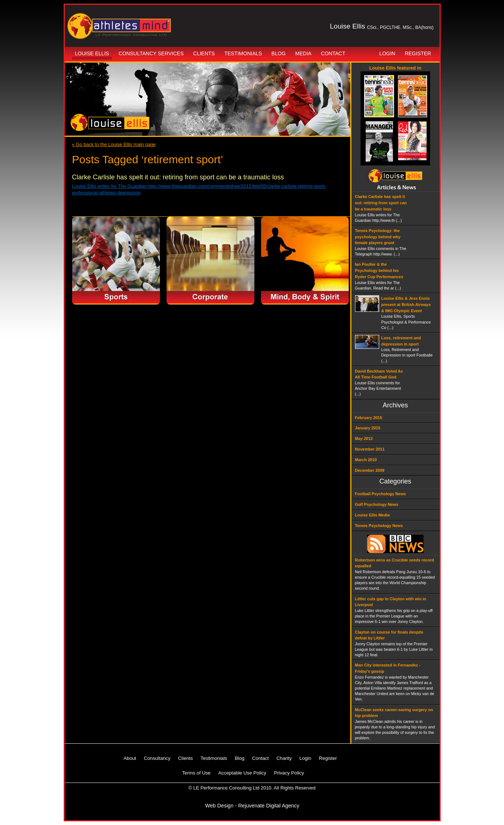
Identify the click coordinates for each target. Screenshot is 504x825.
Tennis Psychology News (379, 526)
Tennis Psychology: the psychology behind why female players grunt (378, 237)
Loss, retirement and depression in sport (401, 341)
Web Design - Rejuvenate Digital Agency (252, 806)
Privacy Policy (289, 773)
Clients (204, 53)
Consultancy (157, 758)
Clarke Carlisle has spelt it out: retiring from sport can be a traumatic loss (178, 177)
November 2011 (370, 449)
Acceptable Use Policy (242, 773)
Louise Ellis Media (372, 515)
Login (387, 53)
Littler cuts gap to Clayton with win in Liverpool (391, 602)
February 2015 (369, 418)
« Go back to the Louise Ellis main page (114, 144)
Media (303, 53)
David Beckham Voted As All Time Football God (379, 374)
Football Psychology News (380, 494)
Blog (279, 53)
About (130, 758)
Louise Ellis (92, 53)
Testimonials (243, 53)
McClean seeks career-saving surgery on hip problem (394, 713)
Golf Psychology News (377, 504)
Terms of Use (197, 773)
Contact (333, 53)
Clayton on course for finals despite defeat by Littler (389, 635)
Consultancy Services (151, 53)
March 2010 (366, 460)
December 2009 (370, 470)
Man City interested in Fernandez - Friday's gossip (388, 668)
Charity (284, 758)
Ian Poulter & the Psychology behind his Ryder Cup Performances (379, 270)
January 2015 (368, 428)
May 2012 (364, 438)
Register (418, 53)
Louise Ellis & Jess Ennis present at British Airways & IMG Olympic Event (406, 305)
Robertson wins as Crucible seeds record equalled (395, 563)
